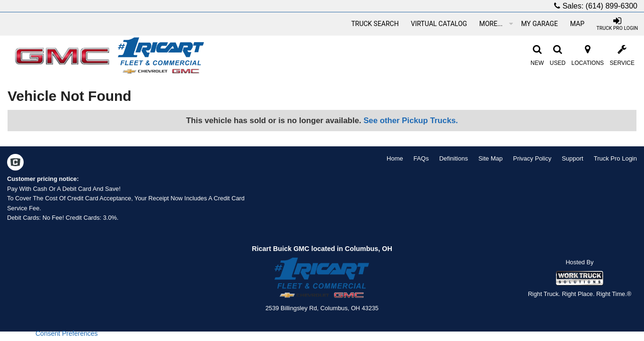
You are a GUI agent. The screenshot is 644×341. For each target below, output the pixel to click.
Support (573, 158)
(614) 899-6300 (612, 6)
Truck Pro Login (615, 158)
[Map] (577, 24)
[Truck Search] (375, 24)
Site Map (490, 158)
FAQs (421, 158)
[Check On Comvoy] (15, 163)
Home (395, 158)
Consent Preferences (67, 333)
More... (496, 24)
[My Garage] (540, 24)
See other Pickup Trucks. (411, 121)
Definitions (454, 158)
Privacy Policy (532, 158)
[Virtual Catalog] (439, 24)
